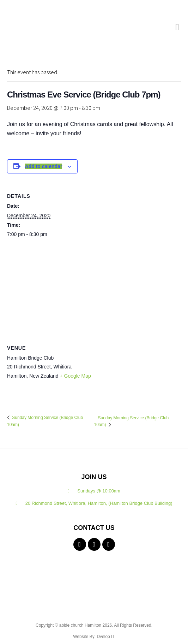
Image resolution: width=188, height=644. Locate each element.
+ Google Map (75, 376)
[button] (177, 27)
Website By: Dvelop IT (94, 637)
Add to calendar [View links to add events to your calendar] (44, 166)
